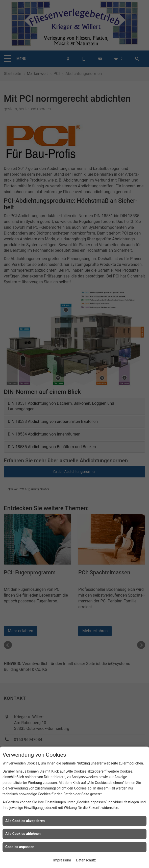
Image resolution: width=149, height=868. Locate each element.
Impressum (62, 860)
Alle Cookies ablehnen (23, 834)
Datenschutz (86, 860)
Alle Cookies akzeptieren (25, 821)
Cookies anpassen (20, 847)
